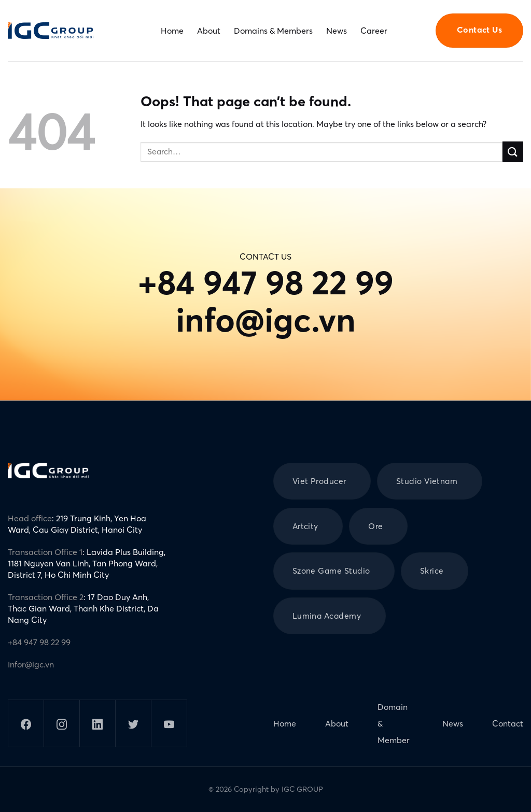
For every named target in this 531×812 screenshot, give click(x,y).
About (209, 31)
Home (172, 31)
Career (374, 31)
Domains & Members (273, 31)
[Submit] (513, 152)
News (337, 31)
